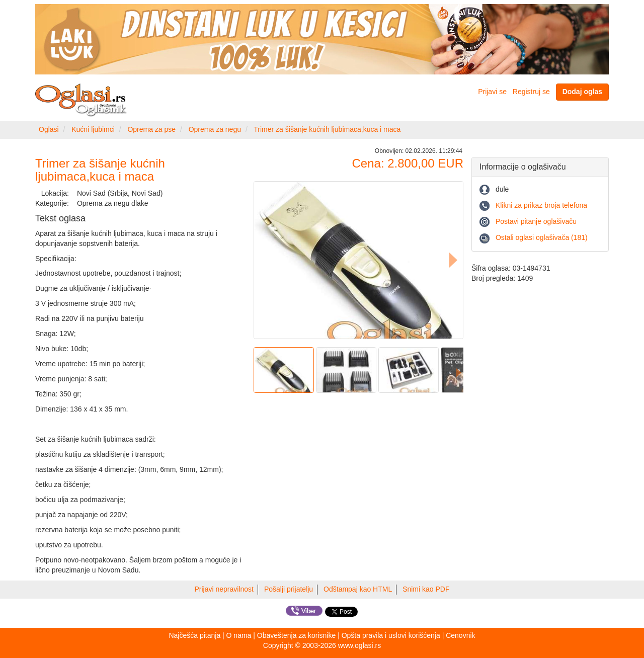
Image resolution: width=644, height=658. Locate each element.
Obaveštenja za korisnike (296, 635)
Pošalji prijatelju (289, 589)
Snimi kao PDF (426, 589)
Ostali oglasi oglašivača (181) (542, 237)
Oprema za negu (215, 129)
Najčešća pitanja (194, 635)
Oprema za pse (151, 129)
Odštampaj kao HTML (358, 589)
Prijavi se (492, 92)
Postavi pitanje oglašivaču (536, 221)
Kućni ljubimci (93, 129)
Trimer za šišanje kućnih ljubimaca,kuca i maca (327, 129)
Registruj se (531, 92)
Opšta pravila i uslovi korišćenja (391, 635)
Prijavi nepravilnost (224, 589)
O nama (239, 635)
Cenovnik (460, 635)
